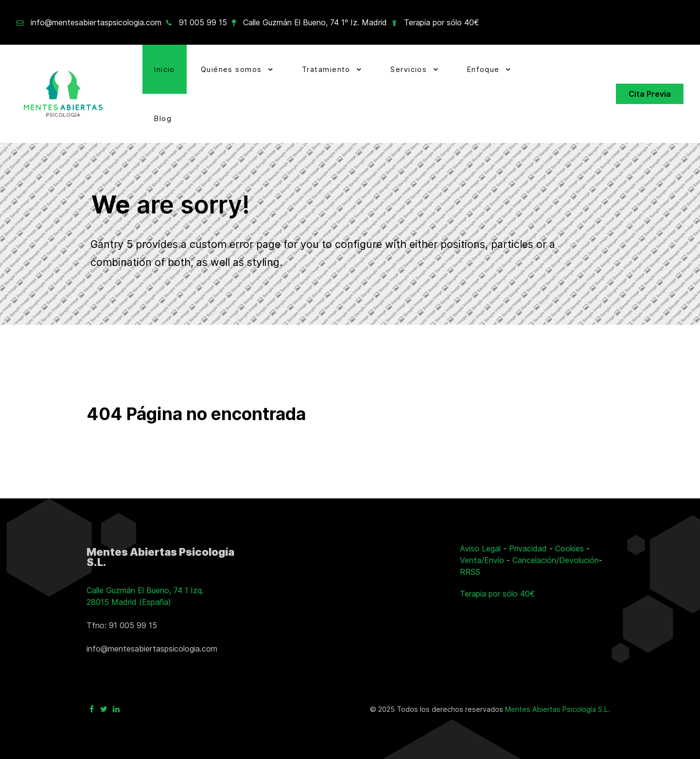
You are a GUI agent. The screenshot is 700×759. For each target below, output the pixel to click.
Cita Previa (650, 94)
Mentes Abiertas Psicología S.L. (558, 709)
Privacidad (528, 548)
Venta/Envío (482, 560)
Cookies (569, 548)
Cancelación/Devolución (556, 560)
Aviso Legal (480, 548)
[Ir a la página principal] (63, 94)
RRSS (470, 572)
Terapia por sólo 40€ (442, 22)
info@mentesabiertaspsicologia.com (96, 22)
